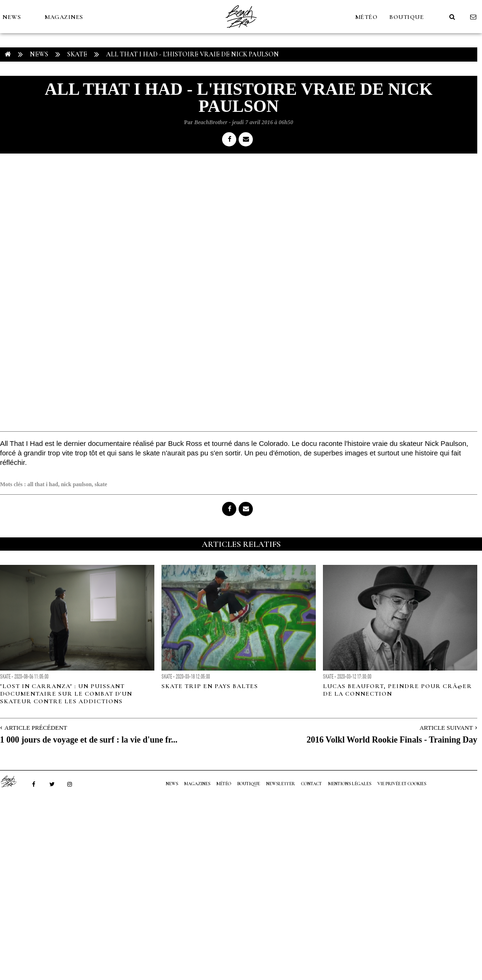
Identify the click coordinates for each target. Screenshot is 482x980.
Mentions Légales (350, 784)
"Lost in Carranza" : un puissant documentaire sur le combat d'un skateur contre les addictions (66, 694)
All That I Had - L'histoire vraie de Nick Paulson (192, 54)
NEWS (12, 17)
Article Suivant (446, 728)
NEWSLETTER (281, 784)
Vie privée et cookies (402, 784)
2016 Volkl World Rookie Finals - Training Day (392, 740)
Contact (312, 784)
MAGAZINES (64, 17)
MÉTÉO (366, 17)
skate (101, 484)
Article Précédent (36, 728)
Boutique (406, 17)
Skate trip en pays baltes (210, 686)
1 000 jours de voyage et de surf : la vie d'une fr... (89, 740)
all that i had (43, 484)
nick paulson (76, 484)
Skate (77, 54)
